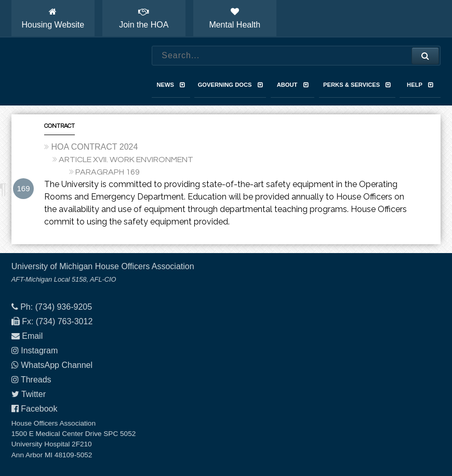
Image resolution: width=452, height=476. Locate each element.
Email (32, 336)
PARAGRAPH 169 (108, 172)
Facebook (39, 409)
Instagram (39, 351)
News (171, 85)
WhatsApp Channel (57, 365)
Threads (36, 380)
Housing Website (53, 18)
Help (420, 85)
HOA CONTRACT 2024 (94, 147)
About (293, 85)
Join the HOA (144, 18)
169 (23, 188)
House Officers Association (71, 72)
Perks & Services (357, 85)
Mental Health (235, 18)
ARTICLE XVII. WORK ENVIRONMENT (126, 160)
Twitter (34, 394)
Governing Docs (230, 85)
